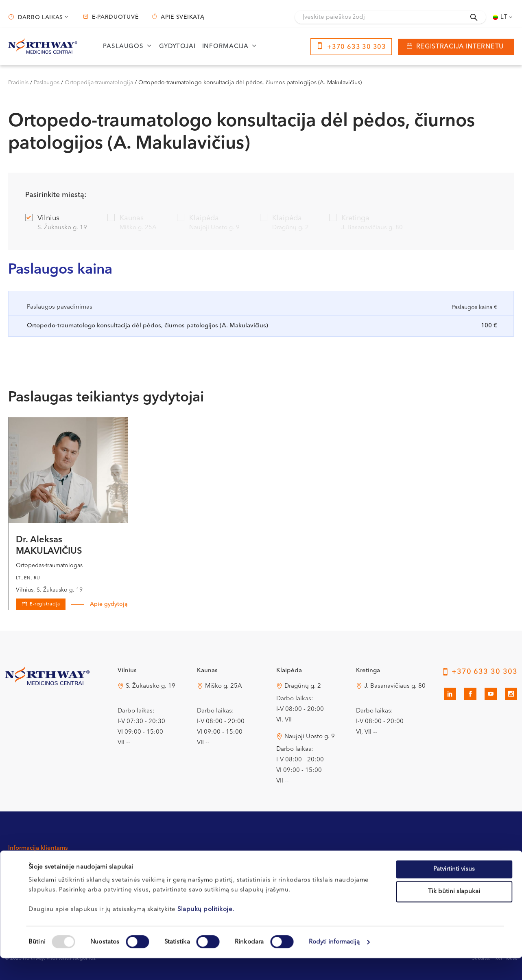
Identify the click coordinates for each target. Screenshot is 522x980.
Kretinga (366, 223)
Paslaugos (123, 47)
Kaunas (132, 223)
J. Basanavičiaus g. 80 (395, 686)
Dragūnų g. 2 (303, 686)
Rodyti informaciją (334, 964)
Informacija (225, 47)
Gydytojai (177, 47)
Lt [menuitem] (504, 17)
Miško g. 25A (224, 686)
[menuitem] (503, 17)
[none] (503, 17)
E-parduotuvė (115, 17)
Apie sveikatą (182, 17)
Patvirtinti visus (454, 891)
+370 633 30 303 (357, 47)
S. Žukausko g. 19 (151, 686)
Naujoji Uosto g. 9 (310, 737)
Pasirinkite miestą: (56, 195)
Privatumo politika (337, 864)
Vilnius (56, 223)
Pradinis (18, 83)
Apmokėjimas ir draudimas (248, 864)
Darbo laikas (40, 18)
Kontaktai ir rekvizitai (37, 864)
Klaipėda (208, 223)
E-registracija (45, 604)
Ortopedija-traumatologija (99, 83)
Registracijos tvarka (137, 864)
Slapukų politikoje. (206, 931)
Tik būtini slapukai (454, 913)
